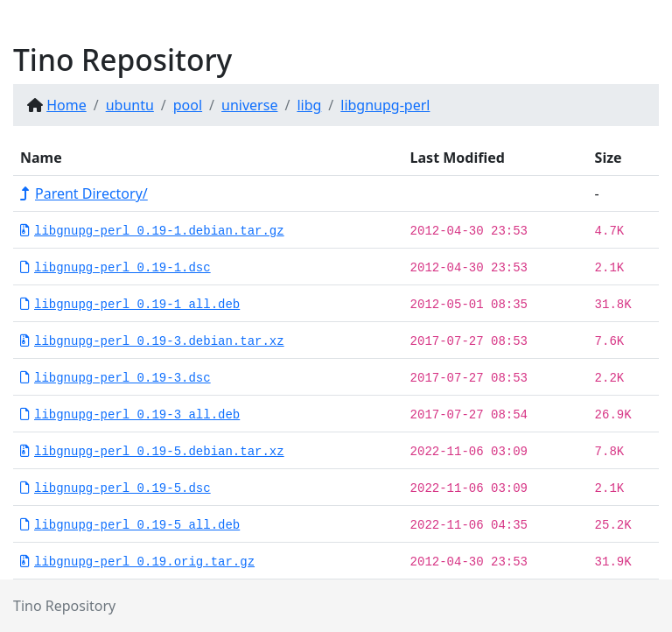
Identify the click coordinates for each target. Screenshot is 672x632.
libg (309, 105)
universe (249, 105)
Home (66, 105)
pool (188, 105)
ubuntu (130, 105)
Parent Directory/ (84, 193)
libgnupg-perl (385, 105)
